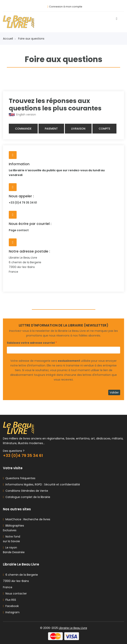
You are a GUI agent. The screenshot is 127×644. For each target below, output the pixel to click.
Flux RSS (9, 600)
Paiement (51, 129)
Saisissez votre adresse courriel (31, 343)
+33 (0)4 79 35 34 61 (23, 203)
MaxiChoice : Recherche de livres (27, 519)
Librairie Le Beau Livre (73, 628)
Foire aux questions (31, 39)
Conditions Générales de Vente (26, 491)
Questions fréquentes (20, 478)
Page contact (19, 230)
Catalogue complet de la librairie (27, 497)
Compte (104, 129)
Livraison (78, 129)
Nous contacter (15, 593)
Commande (23, 129)
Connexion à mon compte (66, 7)
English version (22, 115)
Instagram (11, 612)
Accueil (9, 39)
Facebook (11, 606)
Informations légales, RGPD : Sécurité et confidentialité (42, 484)
